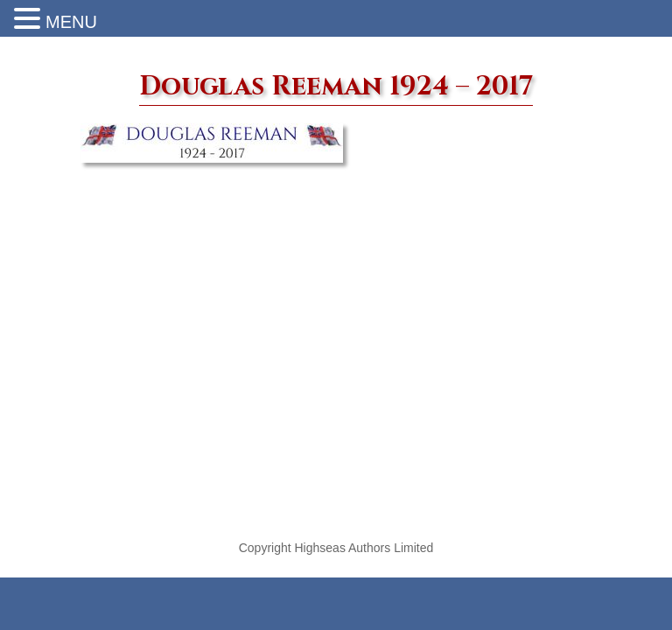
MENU (71, 22)
